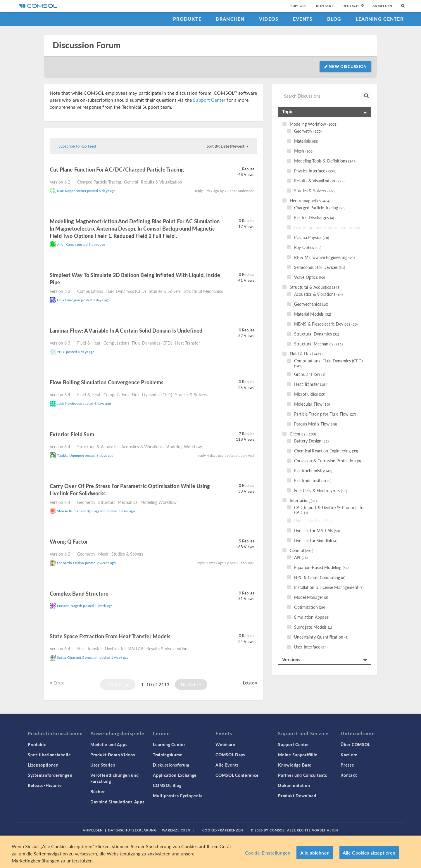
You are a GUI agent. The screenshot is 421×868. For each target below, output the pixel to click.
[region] (210, 852)
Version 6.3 (60, 291)
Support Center (209, 100)
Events (303, 19)
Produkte (187, 19)
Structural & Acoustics (98, 447)
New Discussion (345, 66)
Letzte (250, 683)
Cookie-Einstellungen (268, 853)
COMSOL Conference (237, 775)
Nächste (191, 684)
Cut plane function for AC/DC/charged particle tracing (117, 169)
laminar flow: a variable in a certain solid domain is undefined (126, 330)
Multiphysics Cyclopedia (178, 796)
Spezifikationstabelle (49, 755)
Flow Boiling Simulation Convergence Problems (107, 382)
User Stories (103, 765)
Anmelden (383, 6)
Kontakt (325, 6)
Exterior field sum (72, 434)
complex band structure (80, 593)
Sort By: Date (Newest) (228, 146)
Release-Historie (45, 785)
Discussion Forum (87, 45)
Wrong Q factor (69, 541)
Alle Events (227, 765)
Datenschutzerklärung (132, 830)
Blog (334, 19)
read (192, 170)
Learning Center (380, 19)
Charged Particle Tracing (99, 182)
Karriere (349, 755)
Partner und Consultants (302, 775)
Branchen (230, 19)
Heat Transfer (188, 343)
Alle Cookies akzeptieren (369, 853)
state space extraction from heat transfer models (110, 636)
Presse (347, 765)
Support (299, 6)
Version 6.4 (60, 395)
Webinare (225, 744)
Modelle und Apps (109, 744)
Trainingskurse (168, 755)
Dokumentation (294, 785)
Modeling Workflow (184, 447)
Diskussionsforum (171, 765)
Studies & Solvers (165, 291)
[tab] (325, 112)
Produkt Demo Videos (113, 755)
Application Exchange (175, 775)
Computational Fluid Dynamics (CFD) (112, 291)
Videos (269, 19)
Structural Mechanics (203, 291)
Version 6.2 (60, 182)
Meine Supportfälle (298, 755)
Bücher (98, 791)
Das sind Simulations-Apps (117, 802)
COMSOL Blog (167, 785)
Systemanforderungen (50, 775)
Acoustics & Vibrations (142, 447)
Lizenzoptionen (43, 765)
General (131, 182)
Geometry (86, 502)
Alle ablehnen (315, 853)
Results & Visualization (161, 182)
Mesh (103, 554)
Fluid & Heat (89, 343)
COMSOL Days (230, 755)
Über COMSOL (355, 744)
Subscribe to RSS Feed (77, 146)
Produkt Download (297, 796)
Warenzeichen (176, 830)
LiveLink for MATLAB (124, 649)
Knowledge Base (295, 765)
